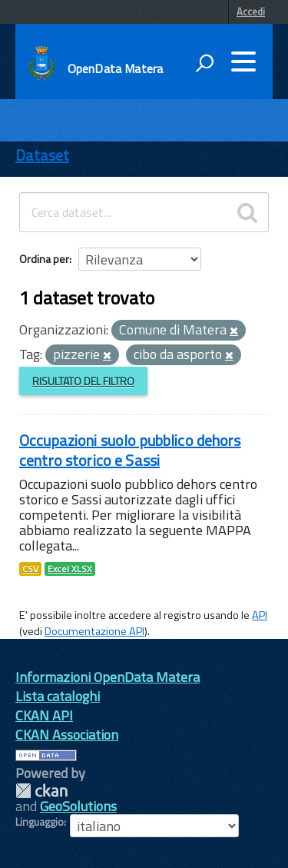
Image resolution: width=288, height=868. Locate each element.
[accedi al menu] (243, 62)
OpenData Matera (115, 68)
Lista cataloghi (58, 696)
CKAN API (44, 715)
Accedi (251, 12)
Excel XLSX (70, 569)
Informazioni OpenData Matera (108, 677)
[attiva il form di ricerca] (204, 63)
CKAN (41, 791)
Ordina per (44, 259)
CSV (30, 569)
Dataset (42, 155)
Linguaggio (40, 822)
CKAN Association (67, 735)
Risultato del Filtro (83, 381)
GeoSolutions (78, 806)
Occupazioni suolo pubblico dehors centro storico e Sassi (130, 450)
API (260, 615)
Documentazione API (94, 631)
